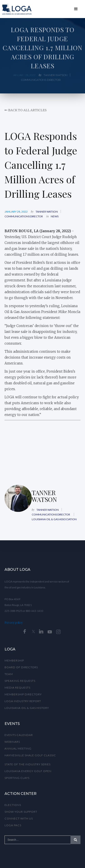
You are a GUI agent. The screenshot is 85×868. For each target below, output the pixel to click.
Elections (13, 805)
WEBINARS (12, 742)
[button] (76, 9)
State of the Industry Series (28, 764)
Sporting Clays (17, 778)
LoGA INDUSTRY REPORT (23, 701)
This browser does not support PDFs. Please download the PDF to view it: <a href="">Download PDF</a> (42, 447)
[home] (16, 9)
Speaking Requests (20, 681)
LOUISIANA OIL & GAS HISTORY (27, 708)
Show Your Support (21, 812)
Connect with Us (19, 818)
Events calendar (19, 735)
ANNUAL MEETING (18, 748)
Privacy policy (14, 623)
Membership (14, 660)
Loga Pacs (13, 825)
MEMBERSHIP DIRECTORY (23, 694)
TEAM (9, 674)
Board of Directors (21, 667)
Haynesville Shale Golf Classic (30, 755)
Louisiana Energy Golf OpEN (28, 771)
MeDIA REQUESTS (17, 688)
